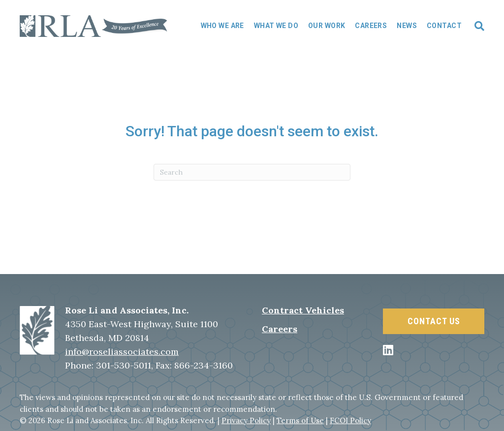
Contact (444, 26)
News (407, 26)
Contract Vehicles (303, 310)
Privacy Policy (246, 420)
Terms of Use (300, 420)
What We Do (276, 26)
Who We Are (222, 26)
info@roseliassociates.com (122, 352)
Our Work (327, 26)
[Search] (475, 26)
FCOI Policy (350, 420)
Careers (371, 26)
